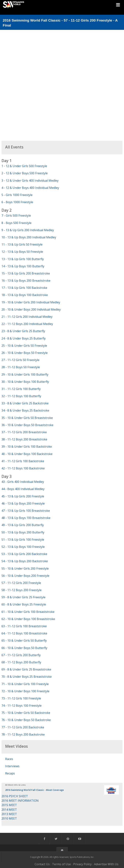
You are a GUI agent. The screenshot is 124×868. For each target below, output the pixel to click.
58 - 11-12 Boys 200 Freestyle (22, 590)
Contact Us (42, 864)
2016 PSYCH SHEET (15, 796)
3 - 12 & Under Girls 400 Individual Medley (30, 181)
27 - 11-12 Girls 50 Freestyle (20, 360)
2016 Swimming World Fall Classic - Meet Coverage (34, 790)
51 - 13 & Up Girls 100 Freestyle (23, 540)
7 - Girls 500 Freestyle (16, 216)
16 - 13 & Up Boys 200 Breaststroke (26, 281)
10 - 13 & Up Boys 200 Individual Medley (29, 237)
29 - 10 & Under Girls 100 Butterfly (25, 374)
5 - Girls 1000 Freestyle (17, 195)
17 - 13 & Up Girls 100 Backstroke (24, 288)
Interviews (12, 766)
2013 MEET (9, 814)
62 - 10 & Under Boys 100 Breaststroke (28, 619)
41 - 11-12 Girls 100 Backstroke (23, 461)
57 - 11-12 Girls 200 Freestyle (21, 583)
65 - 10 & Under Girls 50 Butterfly (24, 640)
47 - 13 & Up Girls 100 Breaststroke (26, 511)
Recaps (10, 773)
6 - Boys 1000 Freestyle (17, 202)
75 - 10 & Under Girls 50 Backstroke (26, 713)
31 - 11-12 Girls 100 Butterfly (21, 389)
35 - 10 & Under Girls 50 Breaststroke (27, 418)
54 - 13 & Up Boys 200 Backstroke (25, 561)
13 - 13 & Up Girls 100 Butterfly (23, 259)
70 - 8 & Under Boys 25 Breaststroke (27, 677)
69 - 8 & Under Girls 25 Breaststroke (26, 669)
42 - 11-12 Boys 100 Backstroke (23, 468)
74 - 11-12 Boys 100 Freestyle (22, 706)
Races (9, 759)
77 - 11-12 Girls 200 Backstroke (23, 727)
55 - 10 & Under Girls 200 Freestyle (25, 568)
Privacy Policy (82, 864)
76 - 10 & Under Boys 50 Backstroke (26, 720)
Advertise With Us (106, 864)
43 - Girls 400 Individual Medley (23, 482)
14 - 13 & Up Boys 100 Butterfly (23, 266)
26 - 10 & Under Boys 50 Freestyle (25, 353)
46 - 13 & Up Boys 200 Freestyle (23, 503)
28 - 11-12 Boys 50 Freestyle (21, 367)
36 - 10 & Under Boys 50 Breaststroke (27, 425)
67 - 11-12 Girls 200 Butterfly (21, 655)
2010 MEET (9, 818)
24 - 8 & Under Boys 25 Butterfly (24, 338)
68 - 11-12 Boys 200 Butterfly (21, 662)
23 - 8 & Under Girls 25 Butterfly (23, 331)
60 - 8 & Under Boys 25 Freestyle (24, 604)
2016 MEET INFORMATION (20, 801)
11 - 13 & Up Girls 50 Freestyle (22, 244)
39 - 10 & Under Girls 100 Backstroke (27, 447)
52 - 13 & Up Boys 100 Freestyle (23, 547)
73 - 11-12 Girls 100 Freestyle (21, 698)
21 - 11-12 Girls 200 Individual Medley (27, 317)
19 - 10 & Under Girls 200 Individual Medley (31, 302)
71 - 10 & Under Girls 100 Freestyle (25, 684)
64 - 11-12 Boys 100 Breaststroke (24, 633)
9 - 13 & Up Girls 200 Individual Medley (28, 230)
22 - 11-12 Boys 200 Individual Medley (27, 324)
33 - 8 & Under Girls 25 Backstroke (25, 403)
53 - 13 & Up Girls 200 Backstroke (24, 554)
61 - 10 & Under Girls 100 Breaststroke (28, 612)
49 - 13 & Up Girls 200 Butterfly (23, 525)
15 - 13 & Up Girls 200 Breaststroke (26, 273)
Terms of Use (61, 864)
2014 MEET (9, 810)
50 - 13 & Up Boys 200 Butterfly (23, 532)
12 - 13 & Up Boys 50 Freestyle (22, 252)
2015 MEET (9, 805)
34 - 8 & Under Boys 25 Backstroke (25, 410)
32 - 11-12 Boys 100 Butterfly (21, 396)
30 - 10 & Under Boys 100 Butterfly (25, 382)
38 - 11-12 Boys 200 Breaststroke (24, 439)
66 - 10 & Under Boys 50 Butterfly (24, 648)
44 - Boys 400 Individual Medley (23, 489)
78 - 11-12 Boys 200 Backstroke (23, 734)
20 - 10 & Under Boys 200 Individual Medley (31, 309)
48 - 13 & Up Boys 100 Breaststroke (26, 518)
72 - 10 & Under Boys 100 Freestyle (25, 691)
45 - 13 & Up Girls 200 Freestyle (23, 496)
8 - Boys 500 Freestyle (16, 223)
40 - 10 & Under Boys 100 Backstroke (27, 454)
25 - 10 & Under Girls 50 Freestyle (24, 346)
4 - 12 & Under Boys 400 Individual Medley (30, 188)
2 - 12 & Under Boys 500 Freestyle (25, 173)
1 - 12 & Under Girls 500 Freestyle (24, 166)
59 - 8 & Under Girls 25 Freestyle (23, 597)
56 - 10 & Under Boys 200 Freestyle (25, 576)
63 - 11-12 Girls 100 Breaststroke (24, 626)
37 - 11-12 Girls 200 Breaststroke (24, 432)
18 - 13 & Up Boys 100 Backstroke (25, 295)
